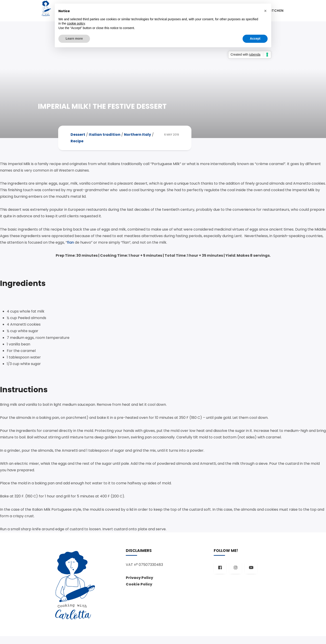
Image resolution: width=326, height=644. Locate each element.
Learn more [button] (74, 39)
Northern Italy (138, 138)
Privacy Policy (139, 586)
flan (70, 246)
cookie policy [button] (76, 23)
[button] (265, 11)
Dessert (78, 138)
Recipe (77, 144)
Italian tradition (105, 138)
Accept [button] (255, 39)
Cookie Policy (139, 592)
